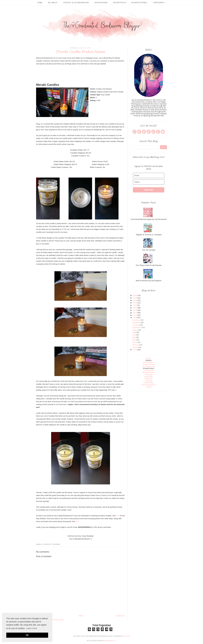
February (136, 345)
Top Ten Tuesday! (149, 250)
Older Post (120, 616)
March (135, 342)
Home (40, 3)
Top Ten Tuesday (149, 366)
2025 (135, 295)
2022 (135, 303)
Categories (159, 3)
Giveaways (149, 375)
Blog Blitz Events (149, 372)
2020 (135, 308)
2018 (135, 313)
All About (53, 3)
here (118, 516)
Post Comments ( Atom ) (55, 620)
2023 (135, 300)
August (135, 330)
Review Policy (120, 3)
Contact (149, 387)
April (134, 340)
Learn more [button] (32, 628)
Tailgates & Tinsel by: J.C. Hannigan (149, 235)
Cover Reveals (149, 370)
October (136, 325)
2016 (135, 318)
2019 (135, 310)
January (135, 347)
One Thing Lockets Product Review (149, 265)
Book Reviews (101, 3)
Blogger (126, 636)
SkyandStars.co (110, 641)
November (137, 323)
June (134, 335)
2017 (135, 315)
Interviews (149, 379)
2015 (135, 350)
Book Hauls (149, 377)
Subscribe (149, 190)
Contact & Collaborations (76, 3)
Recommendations (149, 385)
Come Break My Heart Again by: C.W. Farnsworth (149, 219)
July (134, 332)
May (134, 337)
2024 (135, 298)
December (136, 320)
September (137, 328)
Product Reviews (52, 544)
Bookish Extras (140, 3)
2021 (135, 305)
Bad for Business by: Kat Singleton (149, 281)
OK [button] (27, 635)
